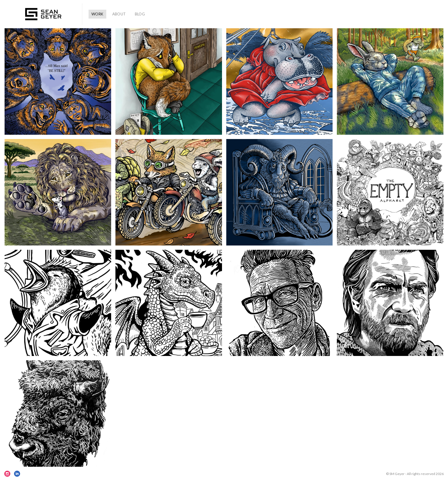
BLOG (140, 14)
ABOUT (119, 14)
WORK (97, 14)
